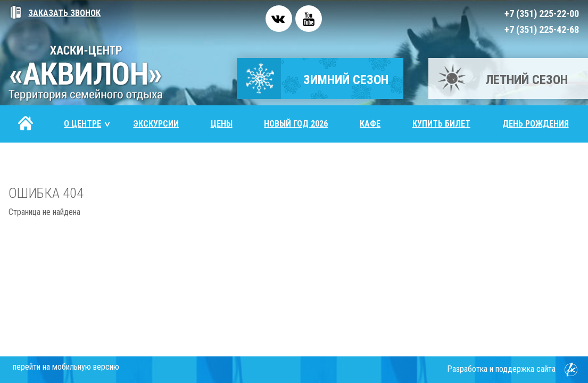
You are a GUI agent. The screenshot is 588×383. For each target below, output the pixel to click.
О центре (88, 124)
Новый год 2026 (296, 124)
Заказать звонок (55, 13)
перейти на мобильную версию (66, 367)
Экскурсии (156, 124)
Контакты (40, 161)
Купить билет (441, 124)
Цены (222, 124)
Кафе (370, 124)
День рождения (536, 124)
